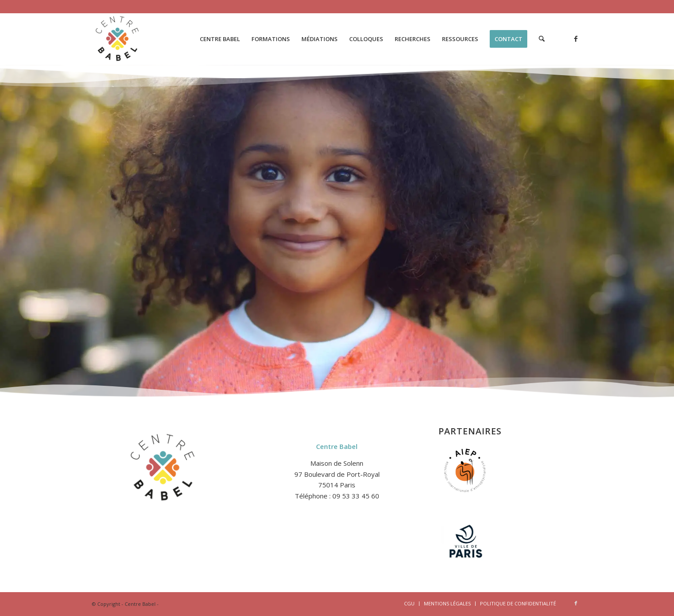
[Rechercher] (542, 39)
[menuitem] (220, 39)
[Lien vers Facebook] (576, 38)
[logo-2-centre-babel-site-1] (118, 39)
